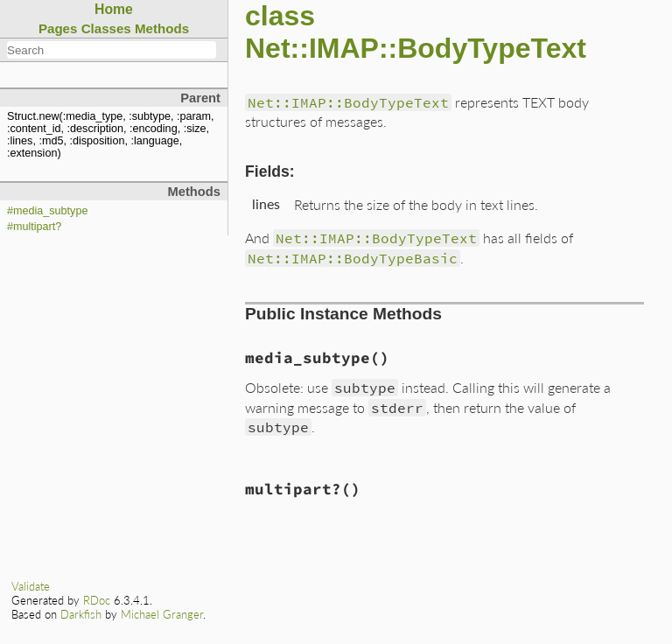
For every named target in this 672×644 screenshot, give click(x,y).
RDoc (97, 600)
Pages (58, 28)
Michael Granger (162, 614)
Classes (106, 28)
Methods (162, 28)
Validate (31, 586)
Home (114, 9)
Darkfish (81, 614)
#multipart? (34, 227)
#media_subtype (47, 211)
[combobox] (112, 50)
